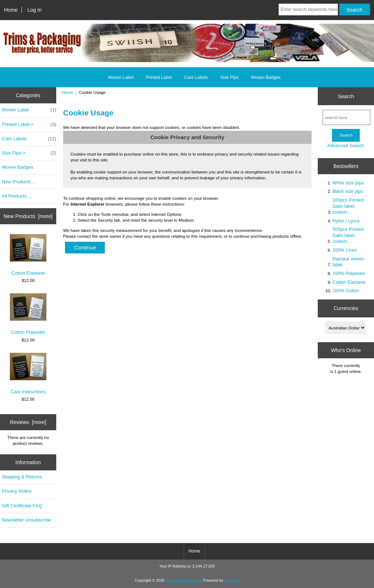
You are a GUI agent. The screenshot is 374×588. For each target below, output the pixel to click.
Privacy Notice (17, 491)
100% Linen (345, 250)
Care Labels (196, 77)
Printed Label (159, 77)
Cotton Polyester (28, 314)
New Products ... (19, 182)
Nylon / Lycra (346, 221)
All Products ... (17, 196)
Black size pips (348, 191)
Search (346, 96)
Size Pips (229, 77)
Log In (35, 10)
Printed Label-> (29, 125)
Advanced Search (346, 146)
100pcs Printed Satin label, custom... (348, 206)
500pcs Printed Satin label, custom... (348, 235)
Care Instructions (28, 374)
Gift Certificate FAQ (22, 506)
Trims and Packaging (183, 581)
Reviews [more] (28, 422)
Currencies (346, 308)
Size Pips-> (29, 153)
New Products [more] (28, 216)
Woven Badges (266, 77)
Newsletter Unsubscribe (26, 520)
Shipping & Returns (22, 477)
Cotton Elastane (28, 255)
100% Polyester (349, 273)
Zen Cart (232, 581)
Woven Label (121, 77)
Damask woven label (348, 262)
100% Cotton (346, 291)
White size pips (348, 183)
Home (11, 10)
